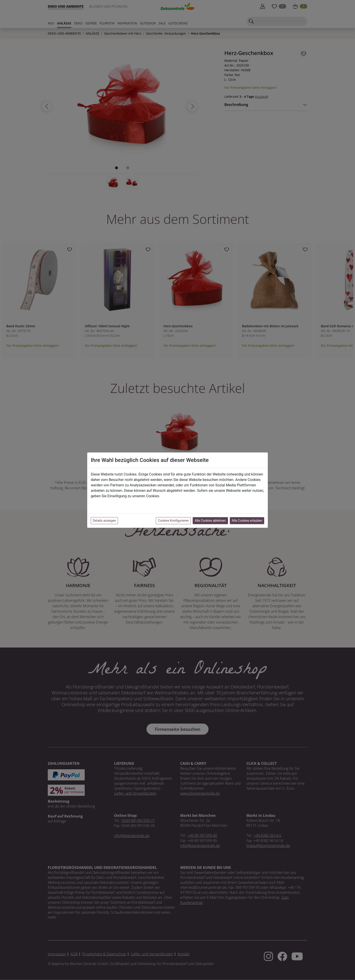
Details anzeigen (104, 521)
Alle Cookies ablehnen (210, 521)
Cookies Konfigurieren (173, 521)
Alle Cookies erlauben (247, 521)
